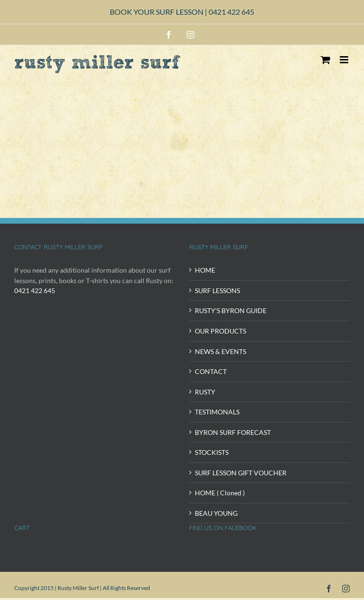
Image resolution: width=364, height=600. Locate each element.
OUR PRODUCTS (220, 331)
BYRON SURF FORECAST (233, 432)
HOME (205, 270)
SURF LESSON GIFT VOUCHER (241, 473)
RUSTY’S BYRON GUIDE (231, 310)
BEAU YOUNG (216, 513)
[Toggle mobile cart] (326, 60)
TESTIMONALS (217, 412)
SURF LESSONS (217, 290)
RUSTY (205, 392)
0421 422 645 (231, 12)
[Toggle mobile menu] (345, 60)
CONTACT (211, 371)
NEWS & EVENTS (220, 351)
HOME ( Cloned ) (220, 493)
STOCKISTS (212, 452)
